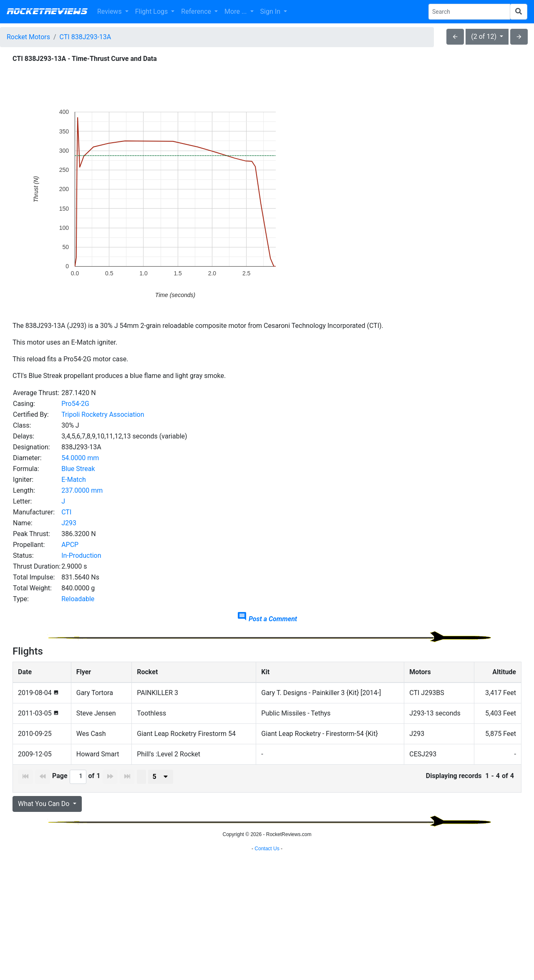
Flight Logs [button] (152, 11)
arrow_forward (519, 37)
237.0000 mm (82, 490)
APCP (70, 545)
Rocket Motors (28, 37)
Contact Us (267, 970)
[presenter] (161, 777)
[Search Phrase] (469, 12)
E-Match (74, 480)
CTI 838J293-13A (86, 37)
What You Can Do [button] (44, 804)
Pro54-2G (75, 404)
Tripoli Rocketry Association (103, 414)
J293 (69, 523)
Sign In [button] (271, 11)
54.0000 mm (80, 458)
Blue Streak (78, 469)
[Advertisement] (267, 903)
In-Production (81, 556)
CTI (66, 512)
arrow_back (455, 37)
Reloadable (78, 599)
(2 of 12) (485, 37)
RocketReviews (47, 12)
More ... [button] (236, 11)
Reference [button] (197, 11)
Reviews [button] (110, 11)
